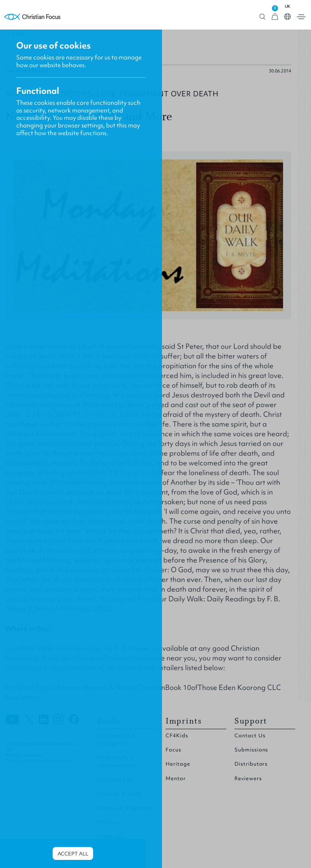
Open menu (301, 17)
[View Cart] (275, 17)
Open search (263, 17)
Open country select (288, 17)
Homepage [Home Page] (32, 17)
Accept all (73, 854)
